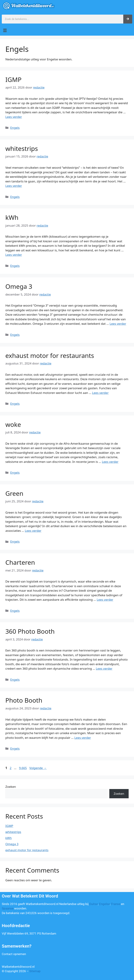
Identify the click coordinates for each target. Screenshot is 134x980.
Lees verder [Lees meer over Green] (33, 531)
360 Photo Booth (30, 631)
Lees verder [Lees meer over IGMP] (14, 117)
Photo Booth (24, 700)
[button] (67, 30)
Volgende (38, 768)
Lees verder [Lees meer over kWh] (14, 255)
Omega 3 (19, 286)
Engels (15, 128)
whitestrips (22, 148)
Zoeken (11, 787)
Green (14, 493)
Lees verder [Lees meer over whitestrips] (14, 186)
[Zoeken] (128, 19)
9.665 (23, 768)
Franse (116, 904)
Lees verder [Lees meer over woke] (110, 462)
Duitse (94, 904)
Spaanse (8, 908)
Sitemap (35, 971)
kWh (12, 217)
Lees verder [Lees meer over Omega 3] (118, 324)
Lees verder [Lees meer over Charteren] (105, 600)
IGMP (13, 80)
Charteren (20, 562)
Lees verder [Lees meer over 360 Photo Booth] (104, 669)
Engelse (104, 904)
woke (13, 424)
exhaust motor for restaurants (50, 355)
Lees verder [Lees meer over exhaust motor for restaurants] (100, 393)
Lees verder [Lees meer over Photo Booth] (83, 738)
